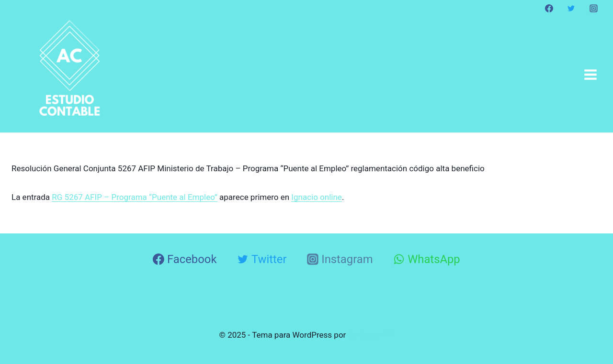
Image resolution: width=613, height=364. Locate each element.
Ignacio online (317, 197)
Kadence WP (371, 335)
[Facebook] (549, 8)
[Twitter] (571, 8)
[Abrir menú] (590, 74)
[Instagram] (593, 8)
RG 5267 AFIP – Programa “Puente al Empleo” (135, 197)
